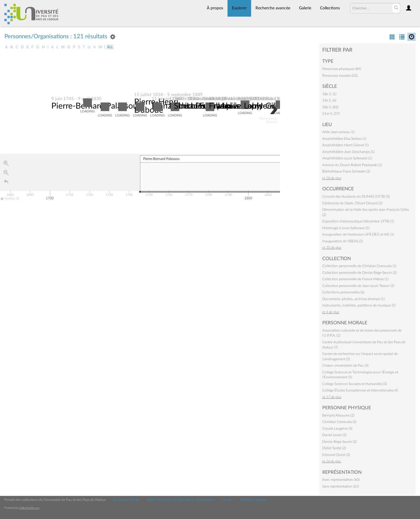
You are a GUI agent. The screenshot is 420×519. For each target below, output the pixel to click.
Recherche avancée (273, 8)
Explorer (239, 8)
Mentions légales (253, 500)
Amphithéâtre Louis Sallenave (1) (347, 158)
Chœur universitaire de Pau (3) (345, 365)
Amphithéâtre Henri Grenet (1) (345, 145)
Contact (228, 500)
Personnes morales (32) (340, 76)
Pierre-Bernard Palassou (94, 106)
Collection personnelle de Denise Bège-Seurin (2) (359, 273)
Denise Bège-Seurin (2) (339, 442)
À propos (215, 8)
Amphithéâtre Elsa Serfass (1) (344, 139)
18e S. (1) (329, 94)
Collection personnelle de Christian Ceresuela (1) (359, 266)
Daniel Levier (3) (334, 435)
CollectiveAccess (29, 508)
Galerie (305, 8)
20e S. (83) (330, 107)
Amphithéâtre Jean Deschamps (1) (348, 152)
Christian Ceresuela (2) (339, 422)
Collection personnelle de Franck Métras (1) (355, 279)
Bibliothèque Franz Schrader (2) (346, 171)
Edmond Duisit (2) (336, 455)
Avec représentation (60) (341, 480)
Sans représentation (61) (341, 486)
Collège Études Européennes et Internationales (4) (360, 390)
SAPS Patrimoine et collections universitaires (181, 500)
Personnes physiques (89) (342, 69)
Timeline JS (10, 199)
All (110, 47)
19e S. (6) (329, 100)
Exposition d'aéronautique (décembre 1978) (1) (358, 221)
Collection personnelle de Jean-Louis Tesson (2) (358, 286)
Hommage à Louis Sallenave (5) (346, 228)
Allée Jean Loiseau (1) (338, 132)
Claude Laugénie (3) (337, 429)
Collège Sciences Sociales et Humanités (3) (355, 384)
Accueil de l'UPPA (126, 500)
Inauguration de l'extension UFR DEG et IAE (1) (358, 234)
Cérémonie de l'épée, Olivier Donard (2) (352, 203)
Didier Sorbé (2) (334, 448)
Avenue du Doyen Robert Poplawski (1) (352, 165)
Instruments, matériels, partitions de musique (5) (359, 305)
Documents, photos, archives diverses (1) (353, 299)
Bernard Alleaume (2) (338, 415)
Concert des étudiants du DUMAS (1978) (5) (356, 196)
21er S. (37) (331, 114)
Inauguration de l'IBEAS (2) (343, 241)
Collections (330, 8)
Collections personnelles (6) (343, 292)
